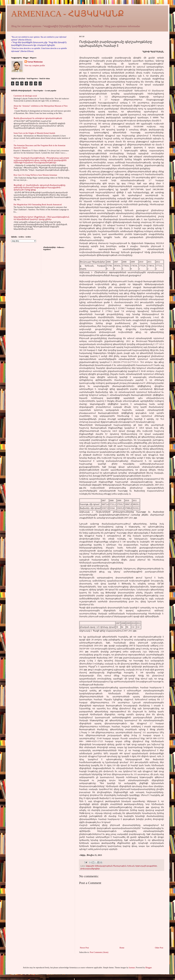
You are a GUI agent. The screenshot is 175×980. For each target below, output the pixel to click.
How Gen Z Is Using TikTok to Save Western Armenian (35, 175)
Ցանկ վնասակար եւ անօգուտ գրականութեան (38, 118)
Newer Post (84, 948)
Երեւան (131, 866)
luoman (132, 968)
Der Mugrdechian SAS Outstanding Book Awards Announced (38, 205)
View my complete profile (35, 66)
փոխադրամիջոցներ (90, 869)
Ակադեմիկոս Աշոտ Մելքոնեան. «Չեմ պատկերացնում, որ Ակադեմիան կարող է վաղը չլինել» (42, 218)
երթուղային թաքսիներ (146, 866)
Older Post (159, 948)
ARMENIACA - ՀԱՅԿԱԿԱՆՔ (67, 14)
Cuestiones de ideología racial (25, 96)
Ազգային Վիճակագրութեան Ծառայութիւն (106, 866)
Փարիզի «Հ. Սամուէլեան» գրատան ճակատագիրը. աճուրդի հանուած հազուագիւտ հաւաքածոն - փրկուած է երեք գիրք (40, 188)
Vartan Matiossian (35, 62)
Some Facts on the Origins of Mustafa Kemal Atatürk (34, 133)
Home (122, 948)
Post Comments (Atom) (99, 952)
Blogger (148, 968)
